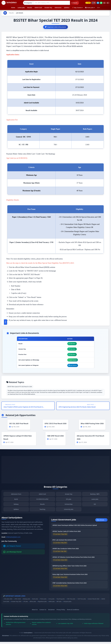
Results (30, 8)
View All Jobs (101, 522)
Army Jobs (52, 601)
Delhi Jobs (52, 604)
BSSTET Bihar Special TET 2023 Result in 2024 (20, 389)
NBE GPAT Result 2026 (55, 438)
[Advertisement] (55, 472)
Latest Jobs (21, 8)
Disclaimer (51, 612)
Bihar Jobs (33, 604)
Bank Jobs (35, 601)
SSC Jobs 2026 (8, 601)
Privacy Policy (61, 612)
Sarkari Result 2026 (94, 601)
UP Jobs (26, 604)
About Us (35, 612)
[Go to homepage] (5, 13)
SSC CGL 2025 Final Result (19, 426)
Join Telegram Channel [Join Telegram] (12, 548)
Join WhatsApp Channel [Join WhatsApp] (12, 554)
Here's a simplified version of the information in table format (28, 51)
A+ (104, 3)
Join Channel (72, 361)
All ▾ (98, 8)
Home (13, 8)
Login (88, 3)
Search (74, 3)
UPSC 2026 (18, 601)
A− (108, 3)
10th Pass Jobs (71, 601)
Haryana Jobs (67, 604)
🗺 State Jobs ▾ (90, 8)
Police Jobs (43, 601)
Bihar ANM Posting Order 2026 (92, 426)
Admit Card (38, 8)
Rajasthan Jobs (42, 604)
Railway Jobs (27, 601)
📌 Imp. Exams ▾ (77, 8)
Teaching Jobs (61, 601)
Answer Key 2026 (16, 604)
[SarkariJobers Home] (9, 3)
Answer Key (48, 8)
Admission (58, 8)
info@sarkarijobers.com (13, 539)
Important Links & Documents (55, 27)
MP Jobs (59, 604)
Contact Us (43, 612)
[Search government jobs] (52, 3)
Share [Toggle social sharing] (5, 322)
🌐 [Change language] (94, 3)
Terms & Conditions (73, 612)
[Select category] (28, 3)
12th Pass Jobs (82, 601)
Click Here (71, 344)
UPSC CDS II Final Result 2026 (56, 426)
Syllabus (67, 8)
